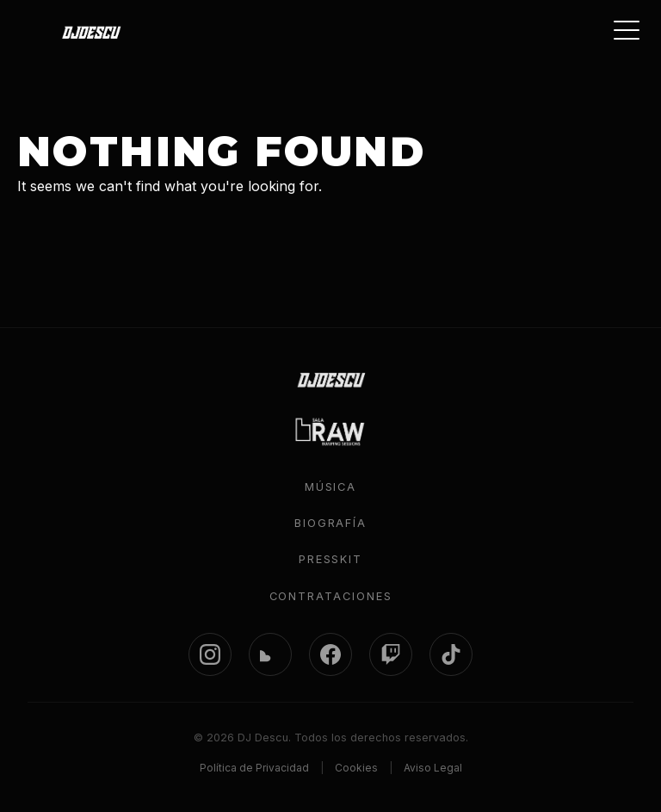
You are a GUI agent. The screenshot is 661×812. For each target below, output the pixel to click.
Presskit (330, 559)
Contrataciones (331, 596)
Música (331, 487)
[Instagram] (210, 654)
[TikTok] (451, 654)
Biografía (330, 523)
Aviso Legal (433, 768)
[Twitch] (391, 654)
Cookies (356, 768)
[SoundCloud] (270, 654)
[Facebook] (330, 654)
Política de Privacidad (254, 768)
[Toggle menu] (627, 30)
